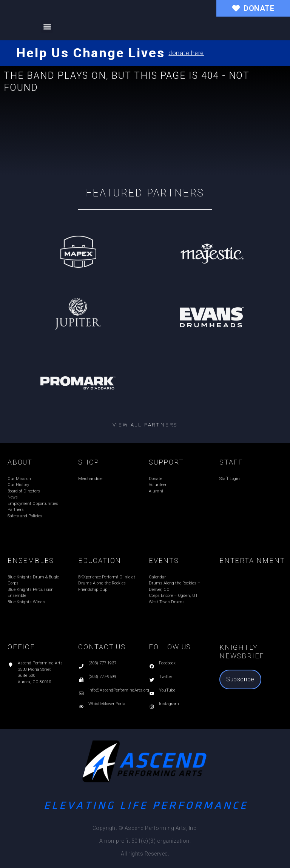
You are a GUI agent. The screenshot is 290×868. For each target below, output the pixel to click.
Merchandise (90, 479)
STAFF (231, 462)
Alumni (156, 491)
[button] (47, 27)
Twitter (166, 677)
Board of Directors (24, 491)
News (13, 497)
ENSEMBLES (31, 561)
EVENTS (164, 561)
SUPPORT (166, 462)
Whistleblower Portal (107, 704)
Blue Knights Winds (26, 602)
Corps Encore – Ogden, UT (173, 596)
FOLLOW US (170, 647)
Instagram (169, 704)
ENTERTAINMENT (252, 561)
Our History (18, 485)
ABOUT (20, 462)
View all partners (145, 425)
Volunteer (158, 485)
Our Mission (19, 479)
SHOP (89, 462)
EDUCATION (100, 561)
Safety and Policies (25, 516)
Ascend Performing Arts (40, 663)
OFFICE (21, 647)
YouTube (167, 690)
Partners (16, 510)
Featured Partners (145, 193)
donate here (186, 53)
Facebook (167, 663)
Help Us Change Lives (90, 53)
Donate (155, 479)
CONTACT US (102, 647)
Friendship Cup (93, 590)
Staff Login (230, 479)
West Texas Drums (167, 602)
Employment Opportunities (33, 504)
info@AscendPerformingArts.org (119, 690)
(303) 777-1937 (102, 663)
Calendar (157, 577)
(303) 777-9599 (102, 677)
